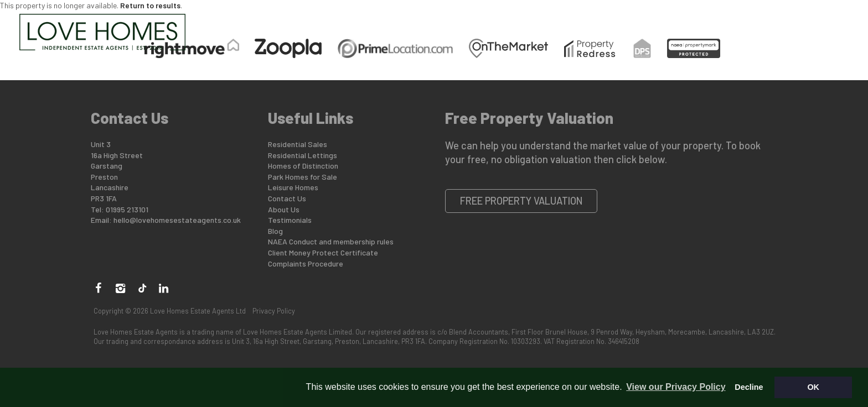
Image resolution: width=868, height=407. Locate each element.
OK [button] (813, 387)
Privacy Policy (274, 311)
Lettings (531, 24)
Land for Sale (610, 24)
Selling (303, 24)
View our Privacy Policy (676, 387)
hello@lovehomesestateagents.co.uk (177, 220)
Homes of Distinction (303, 166)
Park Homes (456, 24)
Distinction (374, 24)
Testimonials (290, 220)
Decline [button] (749, 387)
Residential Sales (298, 144)
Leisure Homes (293, 187)
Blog (275, 231)
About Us (284, 209)
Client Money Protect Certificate (323, 252)
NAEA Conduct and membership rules (331, 241)
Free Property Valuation (521, 201)
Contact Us (775, 24)
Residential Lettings (303, 155)
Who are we (696, 24)
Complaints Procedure (306, 263)
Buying (244, 24)
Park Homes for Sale (303, 177)
